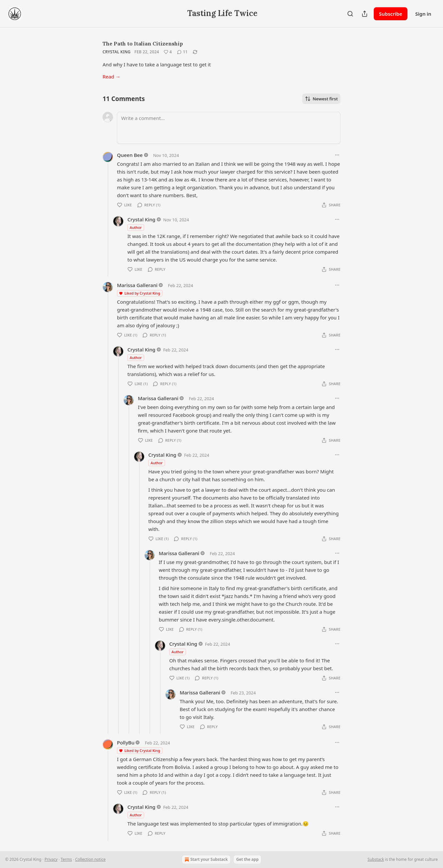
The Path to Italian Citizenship (143, 43)
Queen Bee (130, 155)
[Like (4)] (168, 52)
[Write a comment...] (229, 128)
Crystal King (117, 52)
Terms (66, 859)
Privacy (51, 859)
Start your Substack (205, 859)
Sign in (423, 14)
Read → (111, 77)
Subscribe (391, 14)
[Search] (350, 14)
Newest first (321, 99)
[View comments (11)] (182, 52)
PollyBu (126, 742)
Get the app (247, 859)
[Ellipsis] (337, 155)
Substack (376, 859)
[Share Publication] (365, 14)
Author (136, 227)
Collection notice (90, 859)
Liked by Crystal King (139, 293)
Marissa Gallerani (137, 285)
